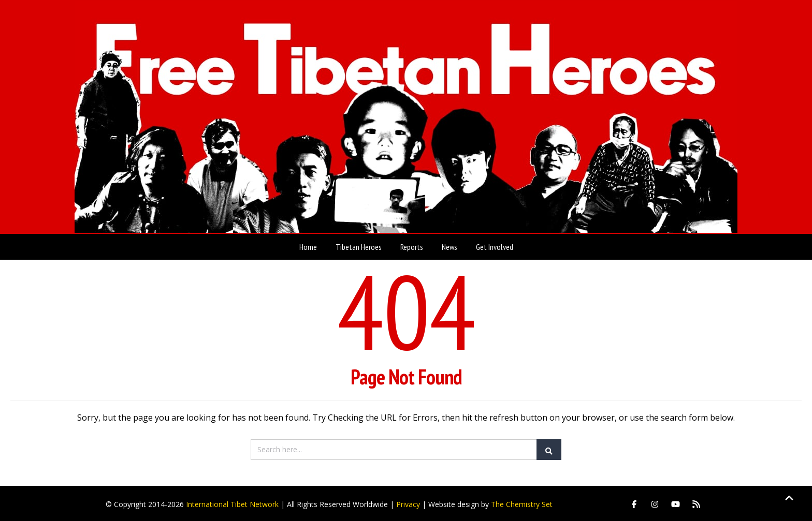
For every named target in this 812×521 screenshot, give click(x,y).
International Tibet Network (232, 502)
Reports (412, 245)
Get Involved (495, 245)
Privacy (408, 502)
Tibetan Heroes (359, 245)
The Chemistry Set (522, 502)
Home (308, 245)
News (450, 245)
